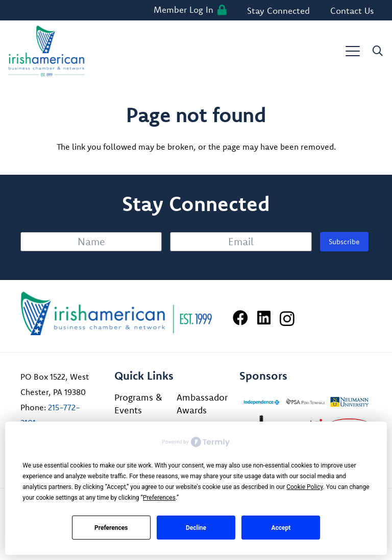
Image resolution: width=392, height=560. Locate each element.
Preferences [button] (159, 498)
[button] (353, 51)
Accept (281, 528)
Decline (196, 528)
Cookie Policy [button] (304, 487)
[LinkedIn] (264, 318)
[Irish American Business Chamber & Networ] (116, 313)
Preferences (111, 528)
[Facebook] (240, 318)
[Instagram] (287, 319)
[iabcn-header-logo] (47, 51)
